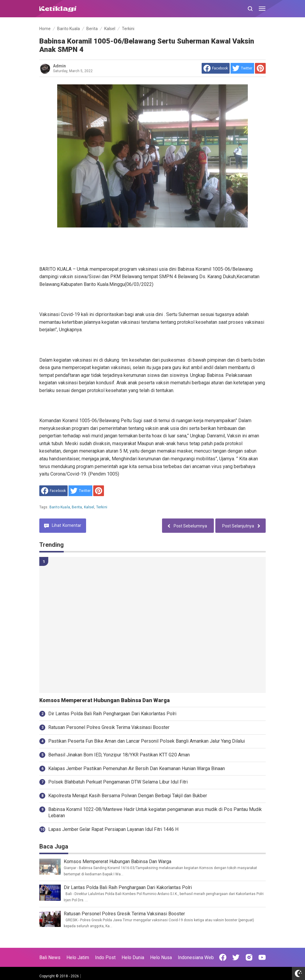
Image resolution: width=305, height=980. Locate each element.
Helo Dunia (133, 957)
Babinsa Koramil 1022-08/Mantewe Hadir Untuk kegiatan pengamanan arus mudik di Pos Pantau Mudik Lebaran (155, 812)
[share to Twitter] (242, 68)
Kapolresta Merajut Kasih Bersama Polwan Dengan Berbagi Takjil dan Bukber (128, 796)
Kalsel (89, 507)
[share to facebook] (216, 68)
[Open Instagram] (249, 957)
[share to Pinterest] (260, 68)
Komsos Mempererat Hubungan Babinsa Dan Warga (105, 700)
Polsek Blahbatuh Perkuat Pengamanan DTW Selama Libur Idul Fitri (118, 782)
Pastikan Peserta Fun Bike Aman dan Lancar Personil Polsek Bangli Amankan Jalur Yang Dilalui (147, 741)
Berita (77, 507)
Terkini (102, 507)
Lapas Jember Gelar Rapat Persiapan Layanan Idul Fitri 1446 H (113, 829)
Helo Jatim (78, 957)
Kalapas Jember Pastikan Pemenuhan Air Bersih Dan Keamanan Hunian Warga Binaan (137, 768)
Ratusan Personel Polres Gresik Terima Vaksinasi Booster (109, 727)
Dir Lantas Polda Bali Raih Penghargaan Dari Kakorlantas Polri (112, 714)
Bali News (50, 957)
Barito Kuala (60, 507)
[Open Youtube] (262, 957)
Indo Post (105, 957)
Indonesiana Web (196, 957)
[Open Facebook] (223, 957)
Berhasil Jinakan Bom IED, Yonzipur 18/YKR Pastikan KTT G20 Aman (119, 755)
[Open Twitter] (236, 957)
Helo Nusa (161, 957)
